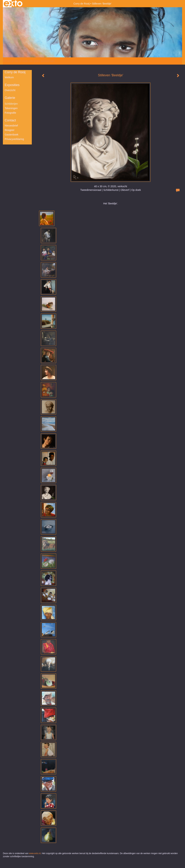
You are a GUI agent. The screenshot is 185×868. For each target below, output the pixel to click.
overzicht (10, 90)
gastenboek (12, 135)
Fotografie (10, 113)
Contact (10, 120)
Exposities (12, 85)
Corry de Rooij (81, 4)
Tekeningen (11, 108)
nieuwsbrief (11, 126)
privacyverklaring (14, 139)
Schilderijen (11, 104)
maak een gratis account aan (38, 61)
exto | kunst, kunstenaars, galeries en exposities (13, 4)
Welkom (9, 77)
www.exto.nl (35, 853)
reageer (10, 130)
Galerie (10, 98)
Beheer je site (11, 61)
